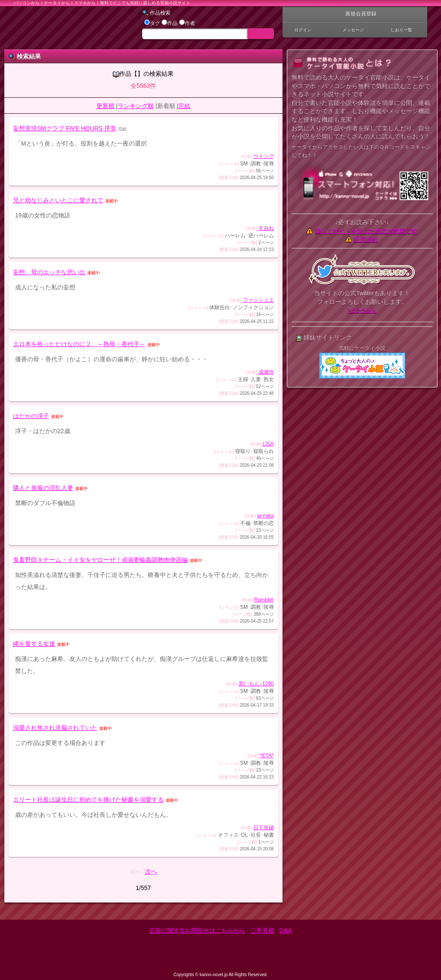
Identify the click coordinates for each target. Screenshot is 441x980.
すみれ (266, 228)
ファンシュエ (258, 300)
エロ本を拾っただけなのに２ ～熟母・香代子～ (79, 344)
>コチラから (362, 310)
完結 (184, 106)
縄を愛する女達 (34, 644)
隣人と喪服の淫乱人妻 (43, 488)
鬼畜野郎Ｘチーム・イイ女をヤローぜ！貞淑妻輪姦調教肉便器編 (100, 560)
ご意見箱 (262, 930)
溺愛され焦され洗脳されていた (55, 728)
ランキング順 (136, 106)
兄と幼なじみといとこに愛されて (58, 200)
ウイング (264, 156)
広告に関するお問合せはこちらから (197, 930)
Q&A (286, 930)
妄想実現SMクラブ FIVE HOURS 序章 (65, 128)
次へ (151, 871)
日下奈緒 (264, 828)
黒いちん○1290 (256, 684)
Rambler (264, 600)
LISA (268, 444)
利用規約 (366, 239)
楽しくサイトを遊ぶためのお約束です (366, 231)
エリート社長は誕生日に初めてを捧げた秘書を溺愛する (88, 800)
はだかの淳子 (31, 416)
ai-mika (266, 516)
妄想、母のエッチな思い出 (49, 272)
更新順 (106, 106)
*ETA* (267, 756)
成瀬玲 (266, 372)
